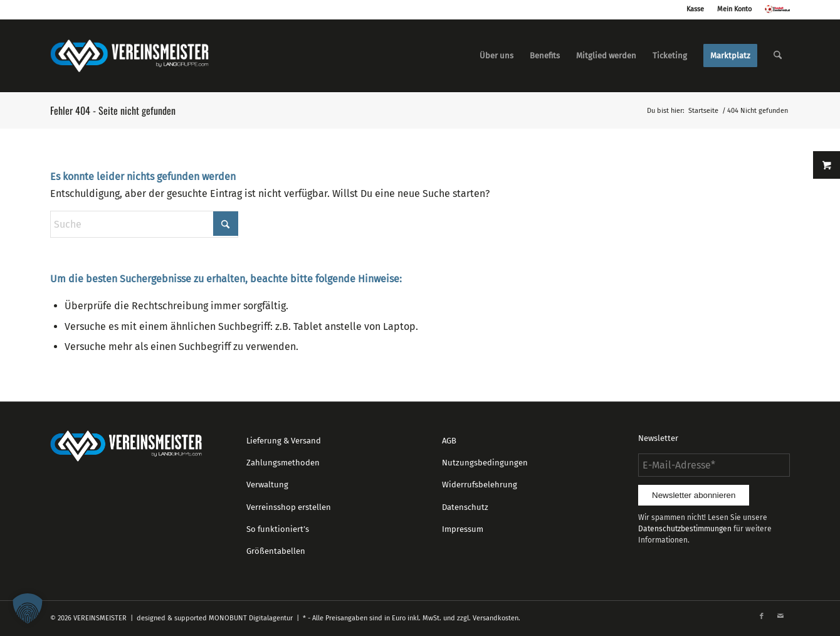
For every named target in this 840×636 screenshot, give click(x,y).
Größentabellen (276, 551)
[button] (28, 608)
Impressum (463, 529)
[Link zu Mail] (780, 617)
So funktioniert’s (278, 529)
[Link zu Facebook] (762, 617)
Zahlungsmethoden (283, 463)
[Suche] (778, 56)
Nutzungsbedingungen (485, 463)
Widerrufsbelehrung (480, 485)
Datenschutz (465, 507)
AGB (449, 441)
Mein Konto (734, 9)
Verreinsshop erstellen (289, 507)
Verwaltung (267, 485)
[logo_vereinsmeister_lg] (129, 56)
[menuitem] (496, 56)
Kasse (695, 9)
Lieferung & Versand (284, 441)
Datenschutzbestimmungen (685, 529)
